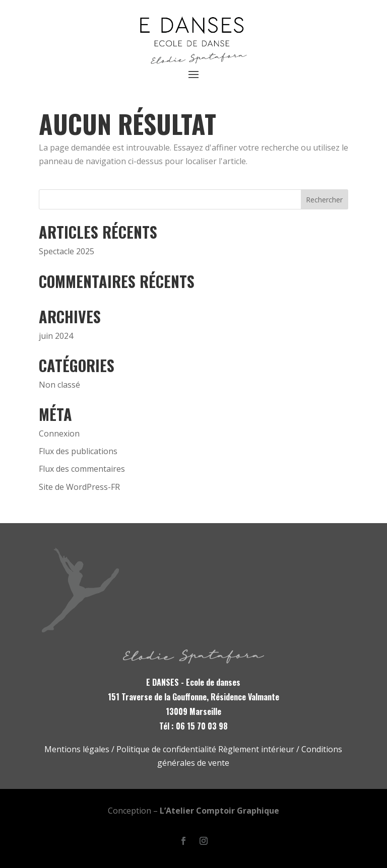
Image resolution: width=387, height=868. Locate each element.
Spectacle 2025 (67, 251)
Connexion (59, 433)
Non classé (59, 385)
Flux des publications (78, 451)
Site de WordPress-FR (79, 487)
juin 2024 (56, 336)
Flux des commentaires (82, 469)
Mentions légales (77, 749)
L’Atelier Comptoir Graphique (219, 811)
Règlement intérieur (256, 749)
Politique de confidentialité (166, 749)
